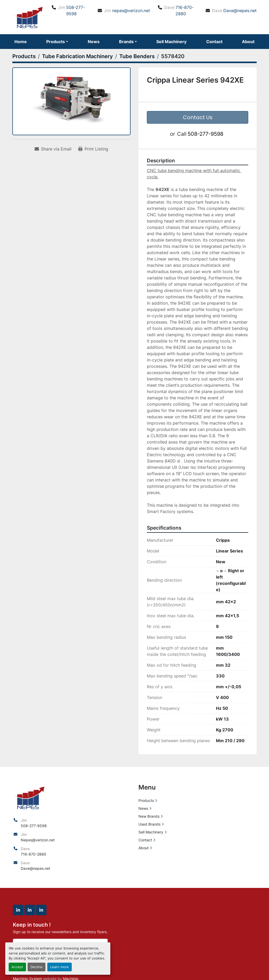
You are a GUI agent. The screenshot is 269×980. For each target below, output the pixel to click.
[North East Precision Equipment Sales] (29, 797)
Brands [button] (126, 42)
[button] (57, 42)
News (94, 42)
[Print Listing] (93, 149)
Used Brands (149, 824)
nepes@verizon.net (131, 11)
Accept (17, 967)
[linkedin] (18, 910)
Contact (214, 42)
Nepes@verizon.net (38, 840)
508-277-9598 (76, 11)
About (248, 42)
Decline (37, 967)
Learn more (60, 967)
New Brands (149, 816)
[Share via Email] (53, 149)
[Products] (24, 56)
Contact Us (198, 117)
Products (56, 42)
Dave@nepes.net (240, 11)
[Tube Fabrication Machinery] (77, 56)
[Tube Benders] (137, 56)
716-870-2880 (185, 11)
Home (21, 42)
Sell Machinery (171, 42)
